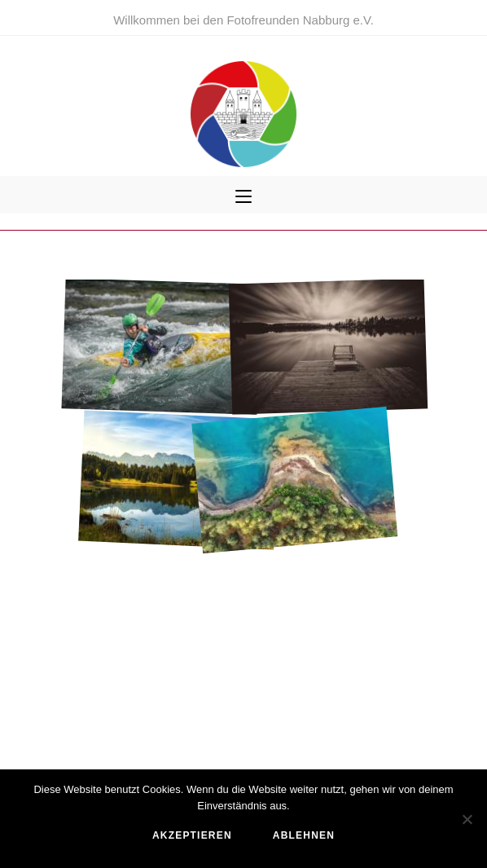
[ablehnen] (467, 819)
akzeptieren (192, 835)
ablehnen (304, 835)
